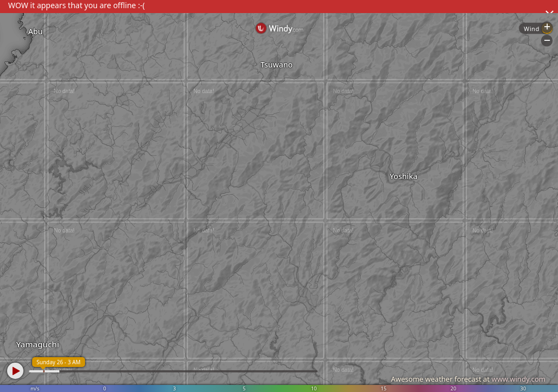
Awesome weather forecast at (468, 379)
